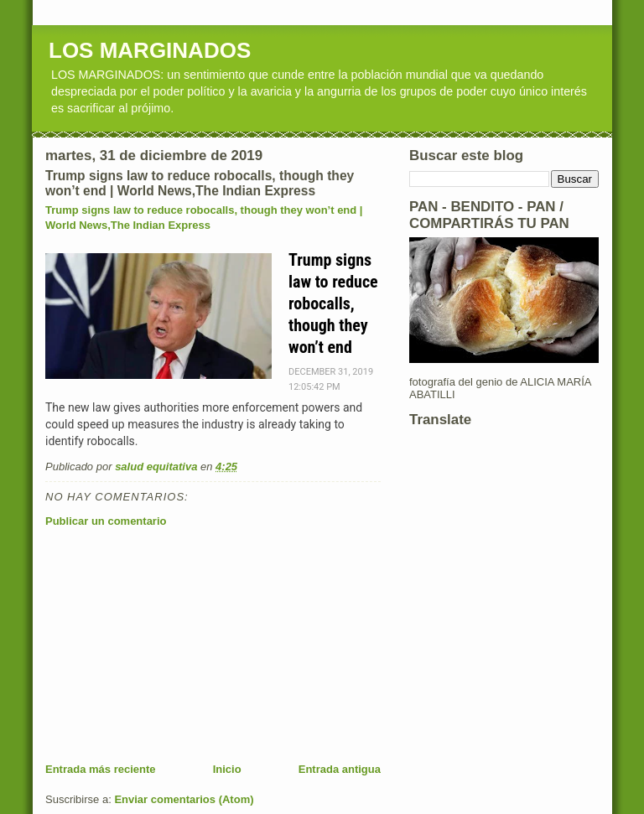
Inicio (227, 769)
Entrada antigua (340, 769)
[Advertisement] (171, 645)
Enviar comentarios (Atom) (184, 799)
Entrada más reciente (101, 769)
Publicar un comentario (106, 521)
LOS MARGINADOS (150, 50)
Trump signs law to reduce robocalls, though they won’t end (333, 303)
